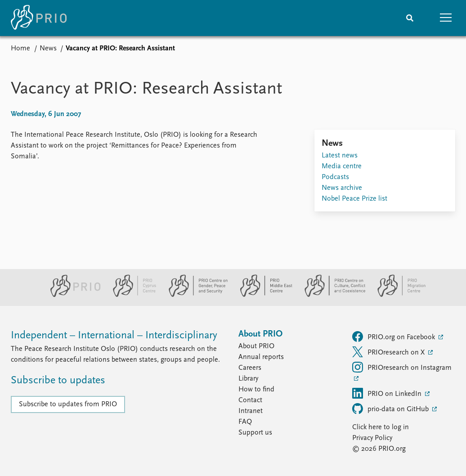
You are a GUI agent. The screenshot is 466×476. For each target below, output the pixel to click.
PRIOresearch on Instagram (402, 367)
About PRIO (256, 346)
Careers (250, 368)
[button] (446, 18)
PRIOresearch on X (389, 352)
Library (248, 379)
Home (20, 49)
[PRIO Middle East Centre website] (262, 295)
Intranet (251, 411)
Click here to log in (381, 427)
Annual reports (261, 357)
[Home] (39, 18)
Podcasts (335, 177)
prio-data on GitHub (391, 409)
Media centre (342, 166)
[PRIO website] (72, 295)
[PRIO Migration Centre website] (397, 295)
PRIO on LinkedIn (388, 393)
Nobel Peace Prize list (354, 199)
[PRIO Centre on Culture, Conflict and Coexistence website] (331, 295)
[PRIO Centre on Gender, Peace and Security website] (195, 295)
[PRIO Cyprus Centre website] (131, 295)
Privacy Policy (372, 438)
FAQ (245, 422)
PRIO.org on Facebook (394, 337)
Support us (255, 433)
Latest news (340, 156)
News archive (342, 188)
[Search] (410, 18)
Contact (250, 400)
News (48, 49)
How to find (256, 390)
